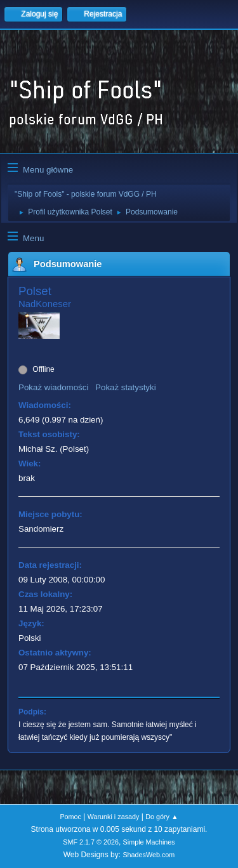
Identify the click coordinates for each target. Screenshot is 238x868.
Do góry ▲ (162, 817)
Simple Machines (149, 842)
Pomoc (70, 817)
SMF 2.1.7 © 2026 (91, 842)
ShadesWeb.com (149, 855)
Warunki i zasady (114, 817)
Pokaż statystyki (126, 387)
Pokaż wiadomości (53, 387)
